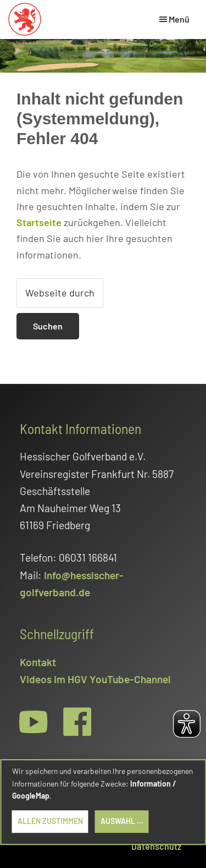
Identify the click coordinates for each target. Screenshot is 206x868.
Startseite (39, 222)
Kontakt (38, 662)
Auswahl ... (122, 821)
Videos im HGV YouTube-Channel (95, 679)
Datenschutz (156, 846)
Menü (179, 19)
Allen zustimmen (50, 821)
